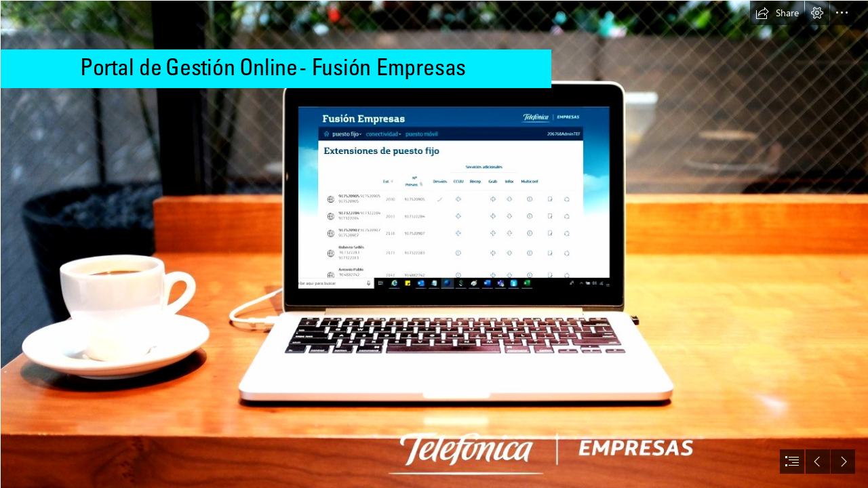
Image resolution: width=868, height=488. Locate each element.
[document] (434, 244)
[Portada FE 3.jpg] (434, 244)
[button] (777, 13)
